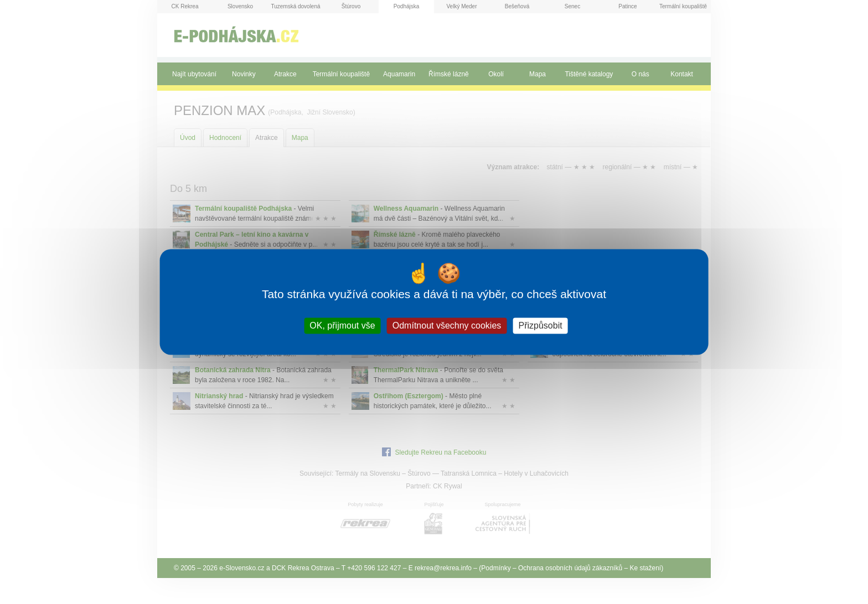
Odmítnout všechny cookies (447, 326)
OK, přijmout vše (342, 326)
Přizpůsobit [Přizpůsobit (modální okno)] (540, 326)
